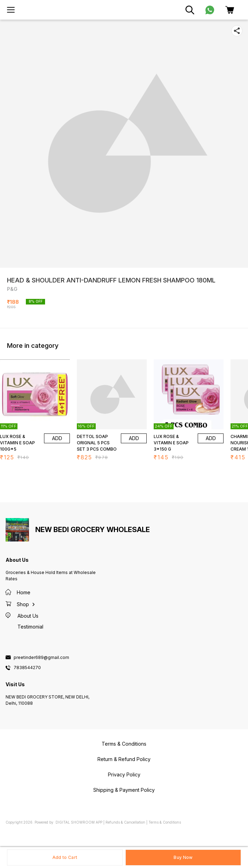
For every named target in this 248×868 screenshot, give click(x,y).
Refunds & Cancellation (125, 822)
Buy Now (183, 857)
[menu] (11, 10)
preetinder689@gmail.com (41, 658)
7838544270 (27, 668)
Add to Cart (65, 857)
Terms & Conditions (165, 822)
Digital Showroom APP (79, 822)
